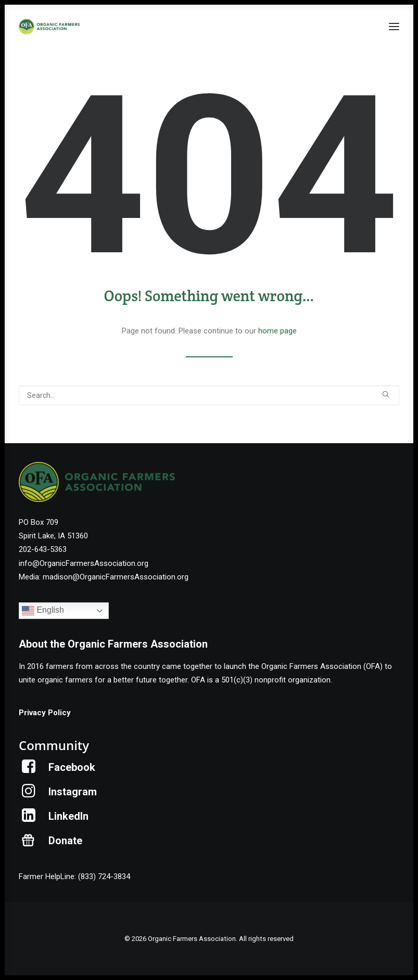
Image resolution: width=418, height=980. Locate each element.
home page (277, 331)
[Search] (209, 395)
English (43, 611)
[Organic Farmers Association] (49, 27)
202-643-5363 (43, 549)
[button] (394, 27)
